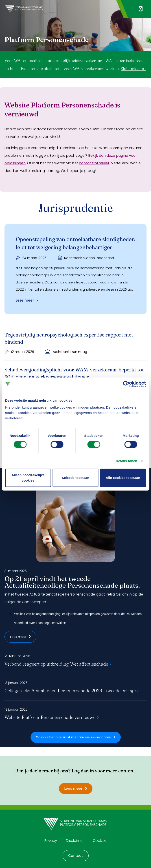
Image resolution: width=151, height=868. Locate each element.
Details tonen (126, 461)
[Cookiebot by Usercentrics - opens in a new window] (126, 384)
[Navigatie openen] (141, 9)
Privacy (51, 841)
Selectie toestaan (75, 478)
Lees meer (20, 637)
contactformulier (94, 163)
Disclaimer (75, 841)
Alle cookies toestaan (123, 478)
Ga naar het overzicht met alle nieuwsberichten (76, 737)
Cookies (100, 841)
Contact (76, 856)
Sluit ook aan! (133, 69)
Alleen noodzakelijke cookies (28, 478)
